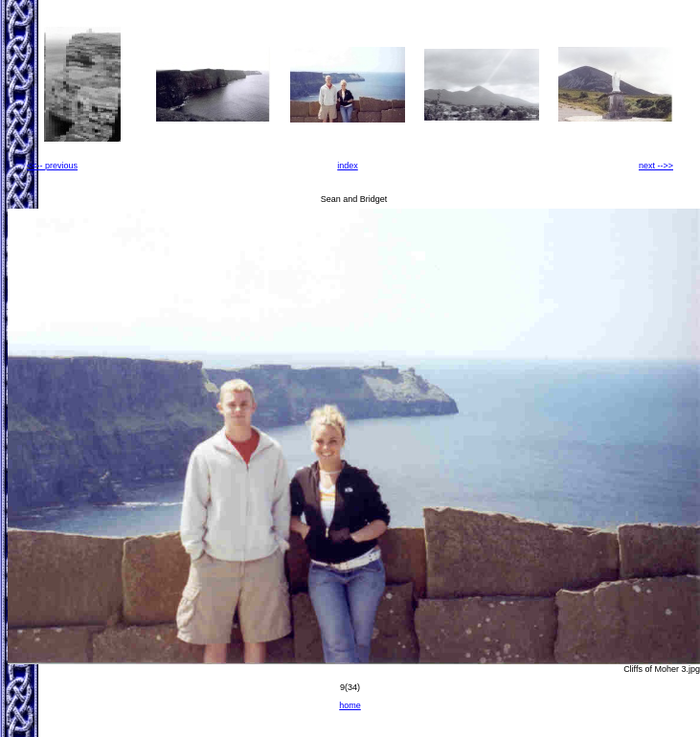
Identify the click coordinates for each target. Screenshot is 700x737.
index (348, 166)
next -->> (656, 166)
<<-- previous (52, 166)
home (350, 705)
